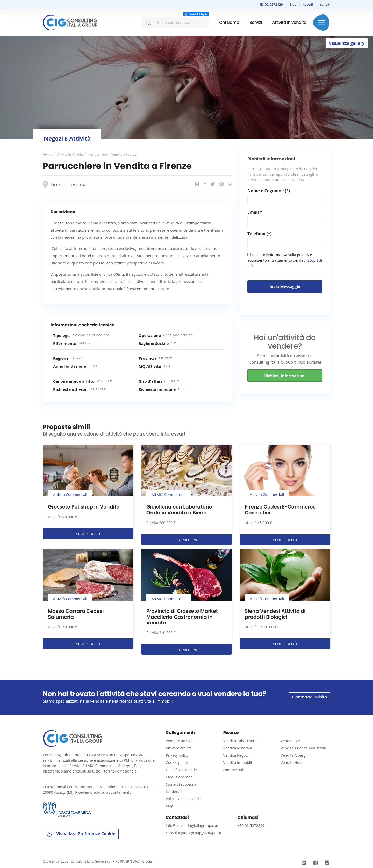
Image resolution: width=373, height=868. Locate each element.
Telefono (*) (259, 234)
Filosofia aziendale (181, 770)
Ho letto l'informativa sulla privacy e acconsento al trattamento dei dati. (285, 260)
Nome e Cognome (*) (269, 191)
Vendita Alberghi (295, 755)
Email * (255, 212)
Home (47, 154)
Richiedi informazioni (285, 376)
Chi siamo (229, 22)
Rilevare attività (179, 748)
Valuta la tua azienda (183, 799)
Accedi (308, 4)
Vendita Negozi (236, 755)
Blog (293, 4)
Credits (147, 861)
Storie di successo (181, 784)
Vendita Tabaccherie (240, 741)
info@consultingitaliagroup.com (193, 825)
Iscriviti (325, 4)
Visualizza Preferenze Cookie (81, 834)
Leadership (175, 792)
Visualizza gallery (347, 43)
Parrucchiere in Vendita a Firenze (113, 154)
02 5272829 (272, 4)
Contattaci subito (310, 697)
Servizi (256, 22)
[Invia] (148, 21)
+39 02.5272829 (251, 825)
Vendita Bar (290, 741)
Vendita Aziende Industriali (303, 748)
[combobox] (175, 23)
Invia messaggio (285, 286)
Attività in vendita (289, 22)
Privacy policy (177, 755)
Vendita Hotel (292, 763)
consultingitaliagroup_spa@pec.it (193, 833)
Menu (322, 23)
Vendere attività (179, 741)
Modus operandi (180, 777)
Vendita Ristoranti (238, 748)
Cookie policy (177, 763)
